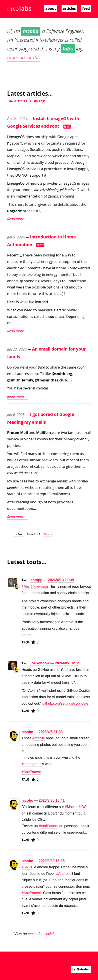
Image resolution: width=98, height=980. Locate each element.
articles (69, 8)
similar (35, 460)
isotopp (36, 580)
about (51, 8)
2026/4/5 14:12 (67, 663)
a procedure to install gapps (65, 169)
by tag (39, 101)
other (24, 460)
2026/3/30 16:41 (52, 800)
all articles (18, 101)
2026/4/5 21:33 (51, 732)
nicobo (27, 732)
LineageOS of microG (25, 183)
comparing (60, 454)
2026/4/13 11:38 (61, 580)
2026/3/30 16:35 (52, 861)
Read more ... (17, 219)
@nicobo (83, 969)
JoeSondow (40, 663)
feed (86, 8)
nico (19, 8)
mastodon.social (41, 934)
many (32, 454)
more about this (24, 57)
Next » (48, 534)
